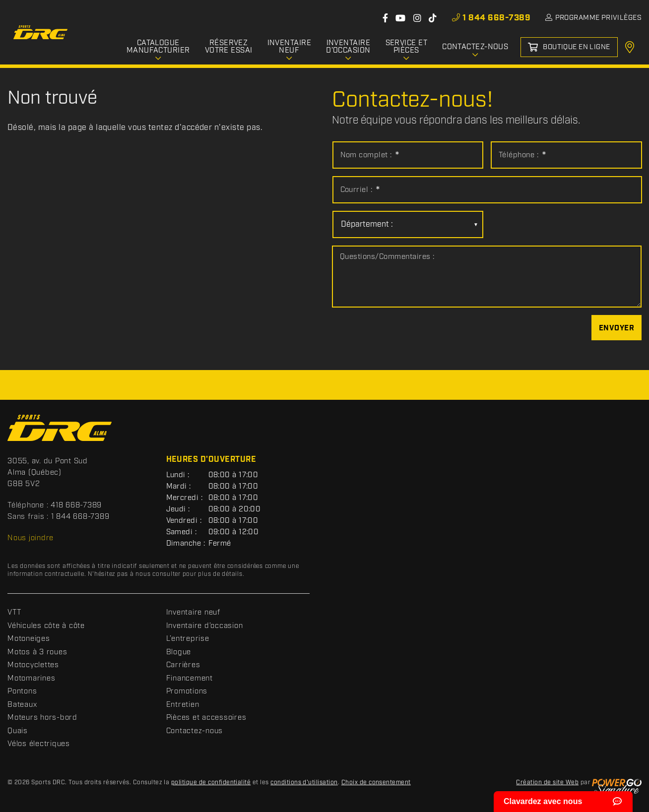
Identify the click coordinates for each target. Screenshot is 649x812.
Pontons (22, 691)
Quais (18, 731)
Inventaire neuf (193, 613)
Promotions (187, 691)
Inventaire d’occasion (205, 626)
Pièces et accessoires (206, 718)
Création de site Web (547, 782)
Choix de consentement (376, 782)
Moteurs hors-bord (42, 718)
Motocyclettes (33, 665)
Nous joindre (31, 538)
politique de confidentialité (211, 782)
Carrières (183, 665)
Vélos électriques (39, 744)
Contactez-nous (195, 731)
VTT (14, 613)
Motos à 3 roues (37, 652)
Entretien (183, 705)
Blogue (179, 652)
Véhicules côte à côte (46, 626)
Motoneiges (29, 639)
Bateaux (22, 705)
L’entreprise (188, 639)
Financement (190, 679)
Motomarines (31, 679)
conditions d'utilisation (304, 782)
